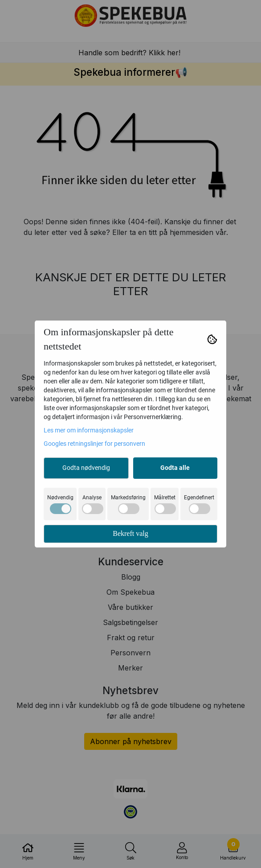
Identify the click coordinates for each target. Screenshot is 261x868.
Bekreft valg (130, 533)
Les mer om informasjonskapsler (89, 430)
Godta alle (175, 468)
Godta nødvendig (86, 468)
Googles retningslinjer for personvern (94, 444)
